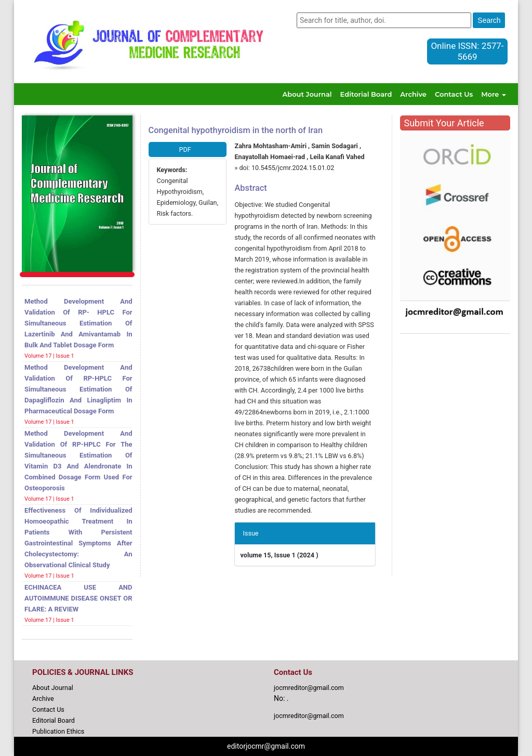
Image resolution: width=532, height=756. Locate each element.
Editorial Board (366, 94)
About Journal (307, 94)
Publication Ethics (58, 731)
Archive (413, 94)
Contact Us (454, 94)
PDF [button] (185, 149)
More (494, 94)
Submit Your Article (444, 123)
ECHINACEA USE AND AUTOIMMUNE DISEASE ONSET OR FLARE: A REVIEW (78, 598)
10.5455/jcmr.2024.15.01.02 (293, 168)
